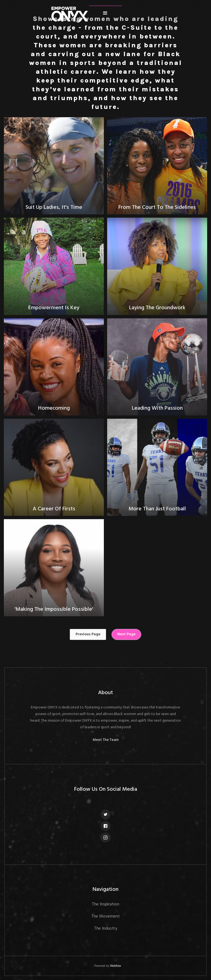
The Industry (106, 929)
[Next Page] (126, 634)
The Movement (105, 916)
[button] (105, 13)
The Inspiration (105, 904)
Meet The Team (106, 740)
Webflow (116, 966)
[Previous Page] (88, 634)
